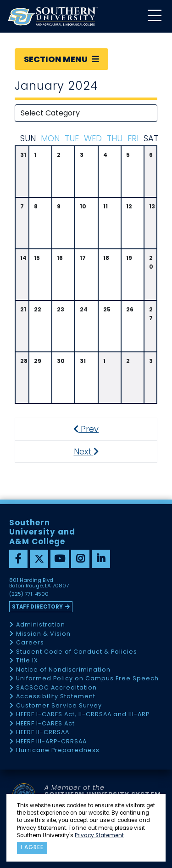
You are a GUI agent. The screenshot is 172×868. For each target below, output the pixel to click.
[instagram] (80, 559)
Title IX (27, 661)
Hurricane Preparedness (58, 750)
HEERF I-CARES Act (45, 724)
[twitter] (39, 559)
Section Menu (61, 59)
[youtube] (60, 559)
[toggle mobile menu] (154, 16)
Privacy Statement (99, 835)
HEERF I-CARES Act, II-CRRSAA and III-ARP (83, 715)
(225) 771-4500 (29, 594)
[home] (53, 16)
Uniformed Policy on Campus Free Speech (87, 679)
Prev (91, 429)
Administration (41, 625)
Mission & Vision (43, 634)
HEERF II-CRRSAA (43, 733)
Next (94, 451)
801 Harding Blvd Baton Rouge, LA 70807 (39, 583)
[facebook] (18, 559)
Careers (30, 643)
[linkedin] (101, 559)
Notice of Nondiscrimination (63, 670)
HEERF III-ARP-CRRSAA (51, 742)
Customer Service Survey (59, 706)
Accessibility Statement (56, 697)
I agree (32, 847)
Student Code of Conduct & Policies (77, 652)
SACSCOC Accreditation (56, 688)
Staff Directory (37, 607)
